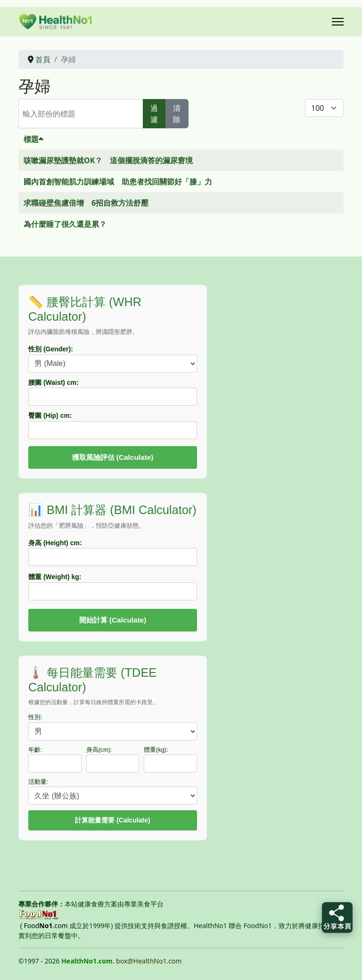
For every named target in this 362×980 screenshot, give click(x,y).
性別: (35, 717)
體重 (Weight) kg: (55, 577)
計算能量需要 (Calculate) (112, 820)
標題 (33, 139)
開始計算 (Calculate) (113, 620)
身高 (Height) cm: (55, 543)
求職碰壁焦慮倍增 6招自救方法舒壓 (86, 203)
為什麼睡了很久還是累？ (65, 224)
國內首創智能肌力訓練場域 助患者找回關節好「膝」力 (118, 182)
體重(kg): (156, 750)
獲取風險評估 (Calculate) (113, 457)
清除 (177, 114)
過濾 (154, 114)
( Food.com (44, 926)
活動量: (38, 782)
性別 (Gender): (51, 349)
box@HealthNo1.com (149, 961)
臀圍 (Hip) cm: (50, 415)
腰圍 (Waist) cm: (53, 382)
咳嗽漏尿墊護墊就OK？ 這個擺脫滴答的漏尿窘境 (108, 160)
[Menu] (338, 22)
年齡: (35, 750)
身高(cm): (99, 750)
